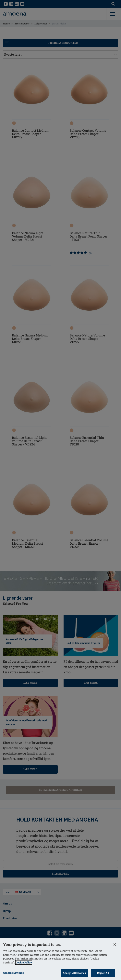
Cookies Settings (13, 973)
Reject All (103, 973)
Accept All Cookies (74, 973)
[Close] (115, 945)
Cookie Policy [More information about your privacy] (24, 962)
